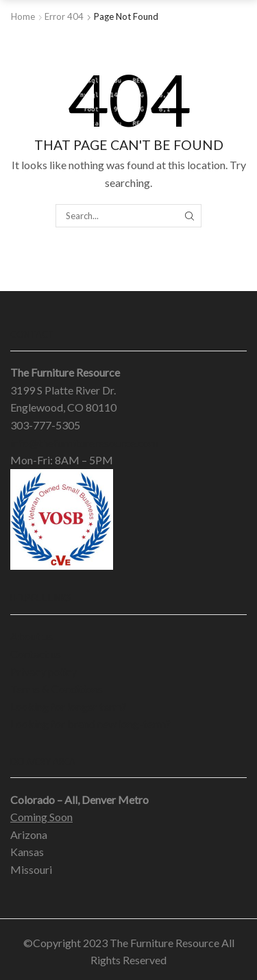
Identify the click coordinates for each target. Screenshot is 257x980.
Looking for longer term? (69, 706)
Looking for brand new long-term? (90, 724)
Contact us (36, 654)
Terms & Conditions (57, 689)
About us (32, 636)
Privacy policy (44, 671)
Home (23, 16)
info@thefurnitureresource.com (84, 443)
